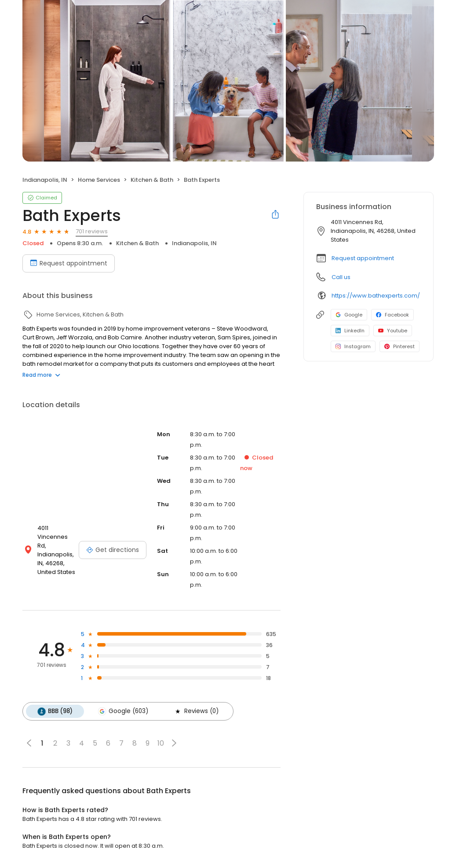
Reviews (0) (196, 711)
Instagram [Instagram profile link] (353, 346)
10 (161, 743)
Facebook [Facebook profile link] (392, 315)
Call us (341, 277)
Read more (41, 375)
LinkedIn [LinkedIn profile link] (350, 331)
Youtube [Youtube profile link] (393, 331)
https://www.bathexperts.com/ (376, 296)
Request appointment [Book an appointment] (69, 263)
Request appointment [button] (363, 258)
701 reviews (92, 231)
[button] (174, 743)
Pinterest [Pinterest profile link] (399, 346)
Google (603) (123, 711)
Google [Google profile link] (349, 315)
